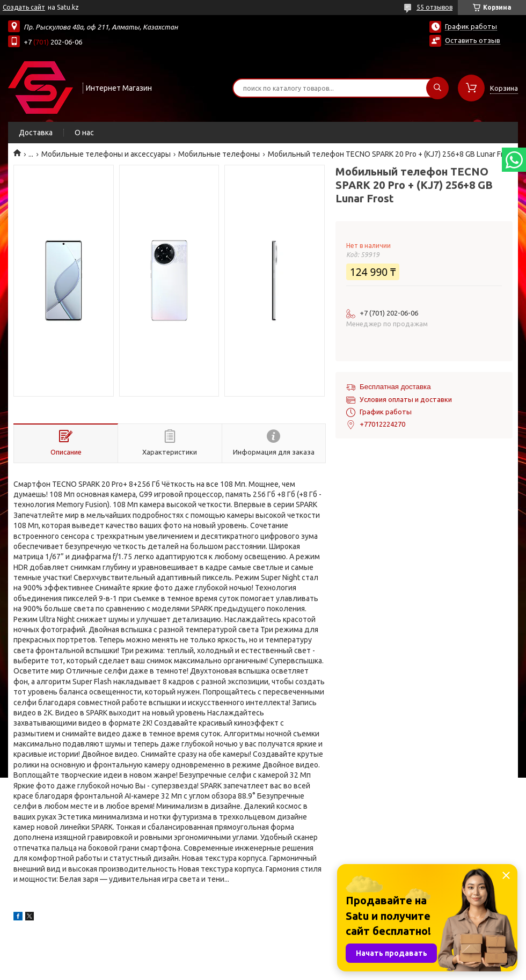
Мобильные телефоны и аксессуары (106, 154)
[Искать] (437, 88)
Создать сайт (24, 7)
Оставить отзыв (473, 40)
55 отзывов (434, 7)
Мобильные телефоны (219, 154)
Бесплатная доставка (395, 387)
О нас (84, 133)
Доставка (36, 133)
